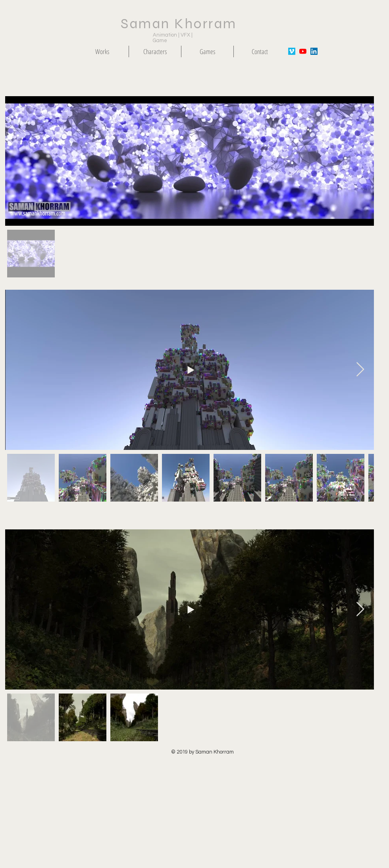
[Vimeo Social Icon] (292, 51)
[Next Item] (360, 370)
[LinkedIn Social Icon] (314, 51)
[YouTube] (303, 51)
